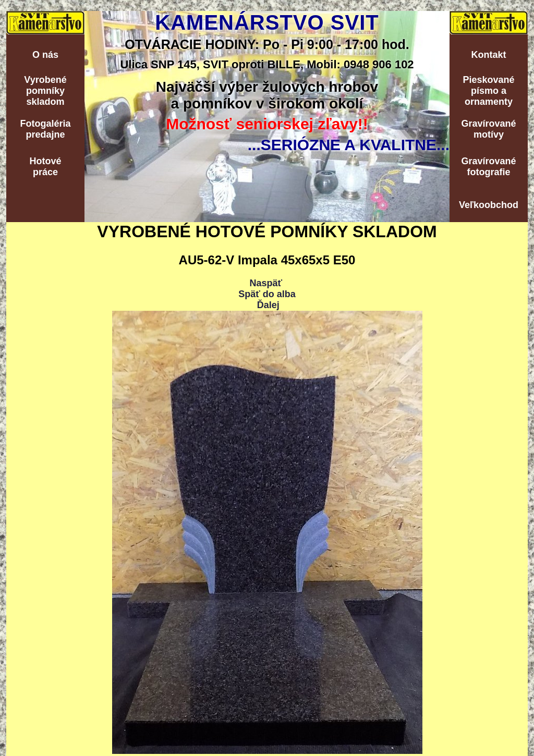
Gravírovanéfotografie (488, 167)
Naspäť (266, 283)
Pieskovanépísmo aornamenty (488, 91)
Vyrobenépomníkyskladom (45, 91)
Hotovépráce (45, 167)
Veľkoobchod (489, 205)
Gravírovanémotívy (488, 129)
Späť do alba (267, 294)
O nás (45, 55)
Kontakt (489, 55)
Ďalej (268, 305)
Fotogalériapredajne (45, 129)
